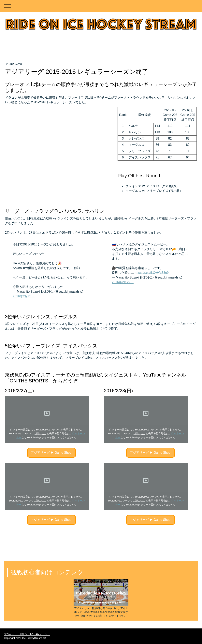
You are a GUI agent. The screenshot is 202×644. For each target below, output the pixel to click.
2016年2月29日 (123, 282)
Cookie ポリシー (41, 634)
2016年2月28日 (24, 296)
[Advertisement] (101, 540)
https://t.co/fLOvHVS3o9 (152, 273)
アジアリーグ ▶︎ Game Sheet (52, 453)
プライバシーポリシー (17, 634)
